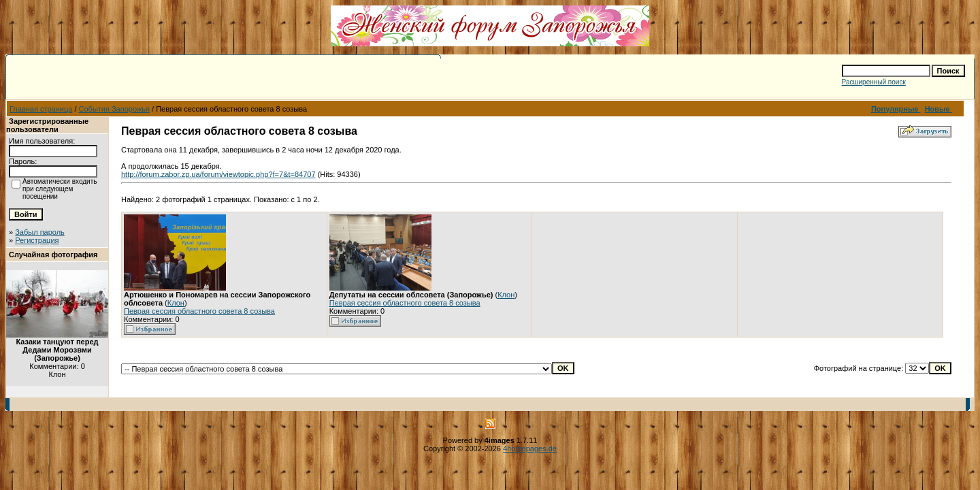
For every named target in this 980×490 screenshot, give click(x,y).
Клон (176, 303)
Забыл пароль (40, 232)
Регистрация (37, 240)
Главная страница (41, 109)
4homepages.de (530, 448)
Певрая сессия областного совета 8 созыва (199, 311)
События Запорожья (114, 109)
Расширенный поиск (874, 82)
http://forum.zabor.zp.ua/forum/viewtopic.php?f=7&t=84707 (218, 174)
